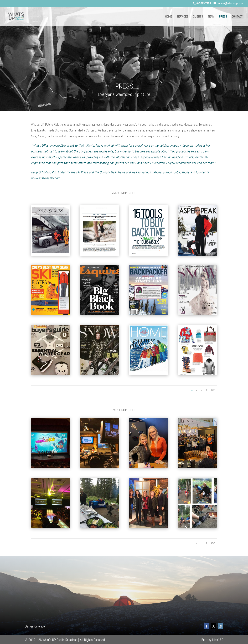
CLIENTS (198, 17)
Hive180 (218, 640)
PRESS (223, 17)
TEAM (211, 17)
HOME (168, 17)
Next (213, 390)
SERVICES (182, 17)
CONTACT (237, 17)
